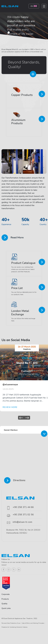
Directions (15, 480)
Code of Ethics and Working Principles (33, 623)
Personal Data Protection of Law (11, 623)
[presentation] (21, 418)
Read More (13, 238)
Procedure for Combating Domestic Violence (14, 627)
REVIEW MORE (10, 407)
